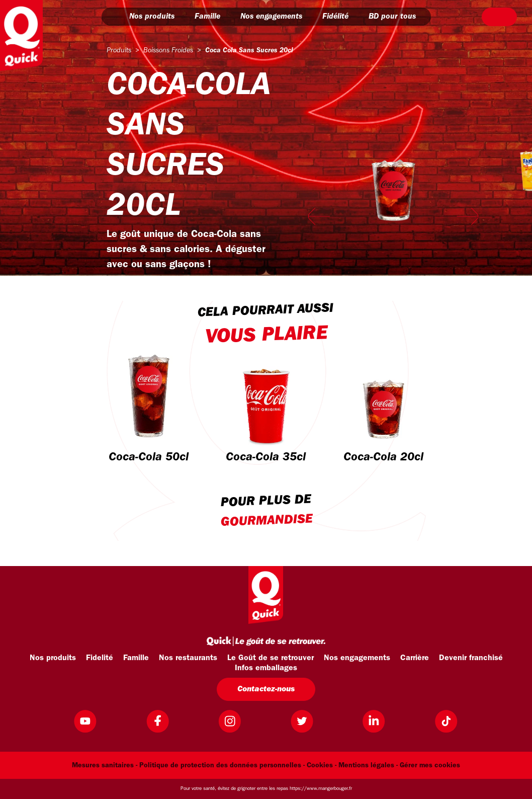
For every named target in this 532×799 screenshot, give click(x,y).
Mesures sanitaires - (105, 766)
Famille (212, 17)
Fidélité (340, 17)
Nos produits (156, 17)
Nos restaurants (188, 658)
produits (119, 51)
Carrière (415, 658)
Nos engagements (276, 17)
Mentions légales (366, 766)
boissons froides (168, 51)
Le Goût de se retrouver (271, 658)
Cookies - (322, 766)
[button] (116, 17)
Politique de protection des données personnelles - (222, 766)
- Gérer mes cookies (428, 766)
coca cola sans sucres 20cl (249, 51)
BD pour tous (397, 17)
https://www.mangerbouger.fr (321, 789)
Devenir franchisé (471, 658)
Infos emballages (266, 668)
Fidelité (100, 658)
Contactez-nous (266, 689)
